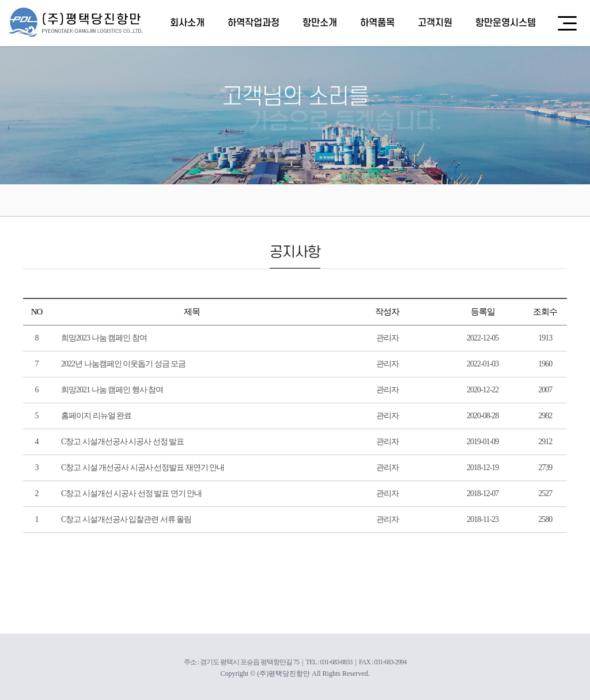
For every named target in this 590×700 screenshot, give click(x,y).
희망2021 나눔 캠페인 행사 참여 (112, 390)
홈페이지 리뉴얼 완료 (96, 416)
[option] (295, 92)
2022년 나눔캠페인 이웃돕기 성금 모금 (123, 364)
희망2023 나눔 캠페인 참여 (104, 338)
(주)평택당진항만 (76, 22)
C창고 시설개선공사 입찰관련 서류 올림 (126, 519)
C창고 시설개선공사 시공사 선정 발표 (122, 442)
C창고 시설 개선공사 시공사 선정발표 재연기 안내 (143, 468)
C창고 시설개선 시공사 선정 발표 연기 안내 (131, 493)
